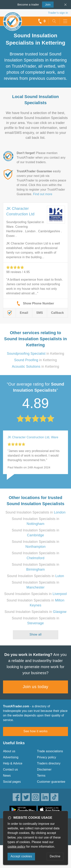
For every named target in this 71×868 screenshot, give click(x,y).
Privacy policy (47, 757)
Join (46, 4)
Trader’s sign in (58, 13)
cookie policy (16, 847)
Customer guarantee (51, 782)
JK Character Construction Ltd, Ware (33, 437)
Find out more (43, 194)
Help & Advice (13, 763)
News (7, 776)
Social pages (12, 782)
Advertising (11, 757)
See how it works (35, 731)
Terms (41, 776)
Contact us (10, 769)
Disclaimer (44, 769)
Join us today (35, 687)
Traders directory (49, 763)
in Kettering (35, 354)
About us (9, 751)
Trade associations (50, 751)
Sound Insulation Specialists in (35, 512)
